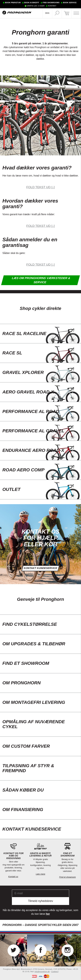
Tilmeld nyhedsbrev (40, 901)
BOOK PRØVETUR (13, 3)
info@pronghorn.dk (42, 972)
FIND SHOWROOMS (51, 3)
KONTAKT (52, 6)
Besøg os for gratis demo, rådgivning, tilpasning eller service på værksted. (67, 868)
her (48, 914)
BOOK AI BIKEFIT (32, 3)
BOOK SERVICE (70, 3)
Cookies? (55, 972)
